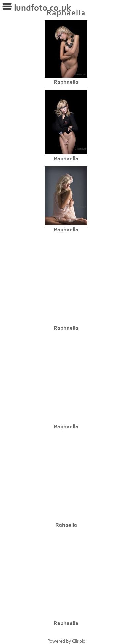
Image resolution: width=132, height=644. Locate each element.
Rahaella (66, 525)
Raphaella (66, 82)
